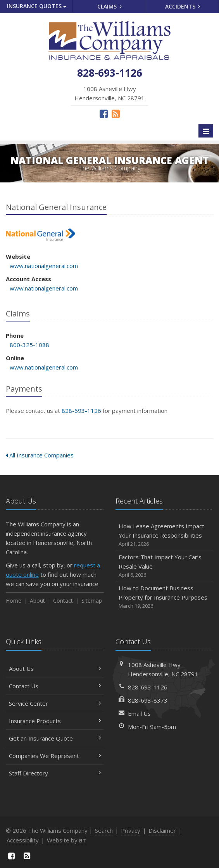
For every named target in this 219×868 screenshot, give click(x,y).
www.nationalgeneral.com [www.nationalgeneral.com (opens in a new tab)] (44, 266)
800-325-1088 (29, 345)
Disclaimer (162, 830)
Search (104, 830)
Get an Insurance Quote (55, 738)
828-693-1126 (81, 411)
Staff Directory (55, 773)
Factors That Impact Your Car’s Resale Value (165, 566)
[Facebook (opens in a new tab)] (104, 113)
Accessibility (23, 840)
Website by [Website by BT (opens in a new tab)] (66, 840)
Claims (109, 6)
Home (14, 601)
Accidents (183, 6)
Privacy (131, 830)
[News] (116, 113)
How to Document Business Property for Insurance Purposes (165, 597)
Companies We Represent (55, 756)
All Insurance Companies (40, 455)
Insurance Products (55, 721)
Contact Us (55, 686)
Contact (63, 601)
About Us (55, 669)
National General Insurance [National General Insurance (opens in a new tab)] (41, 235)
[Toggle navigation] (206, 131)
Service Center (55, 703)
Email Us (139, 713)
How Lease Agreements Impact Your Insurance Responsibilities (165, 535)
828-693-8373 (148, 700)
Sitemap (92, 601)
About (37, 601)
